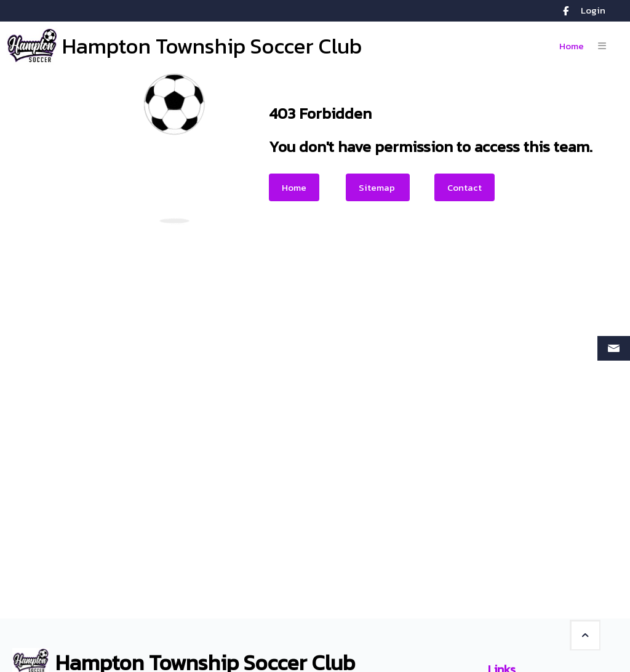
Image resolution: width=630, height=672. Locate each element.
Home (294, 187)
